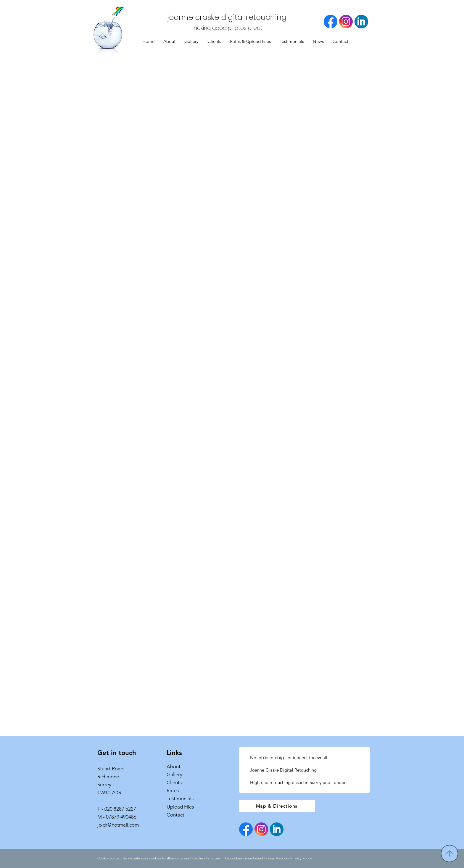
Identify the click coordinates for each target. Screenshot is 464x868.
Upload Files (180, 807)
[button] (191, 41)
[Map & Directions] (277, 806)
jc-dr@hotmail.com (118, 825)
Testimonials (180, 798)
